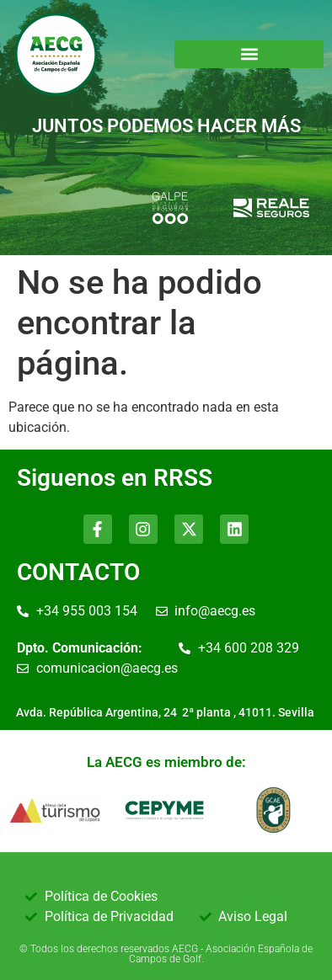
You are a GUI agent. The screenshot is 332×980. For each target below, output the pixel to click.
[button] (249, 54)
